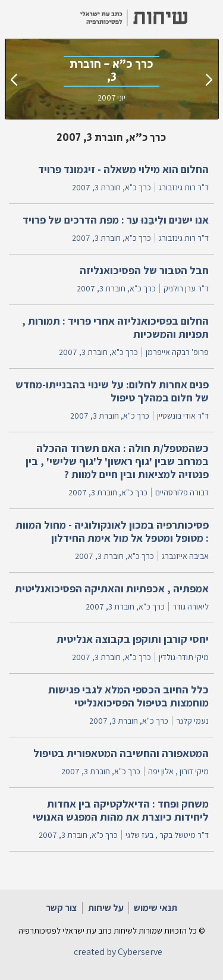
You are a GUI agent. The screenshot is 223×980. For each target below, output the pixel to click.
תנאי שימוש (156, 908)
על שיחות (106, 908)
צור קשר (62, 908)
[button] (205, 18)
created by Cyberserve (118, 952)
